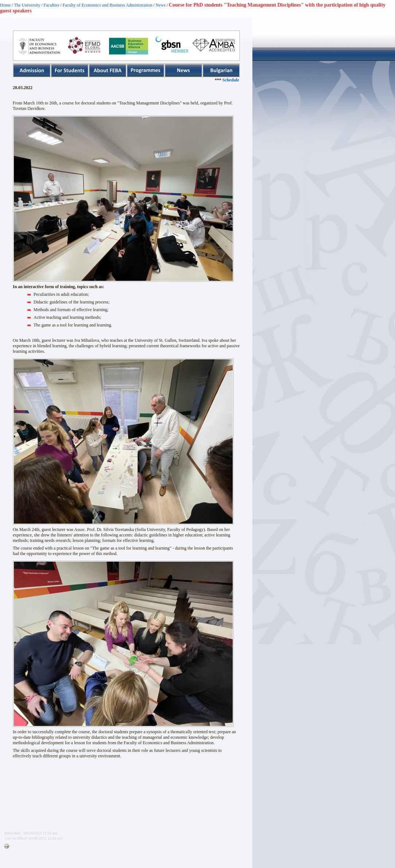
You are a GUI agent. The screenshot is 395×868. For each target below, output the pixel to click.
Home (5, 5)
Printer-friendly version (8, 846)
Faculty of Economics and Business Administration (108, 5)
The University (27, 5)
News (161, 5)
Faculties (51, 5)
